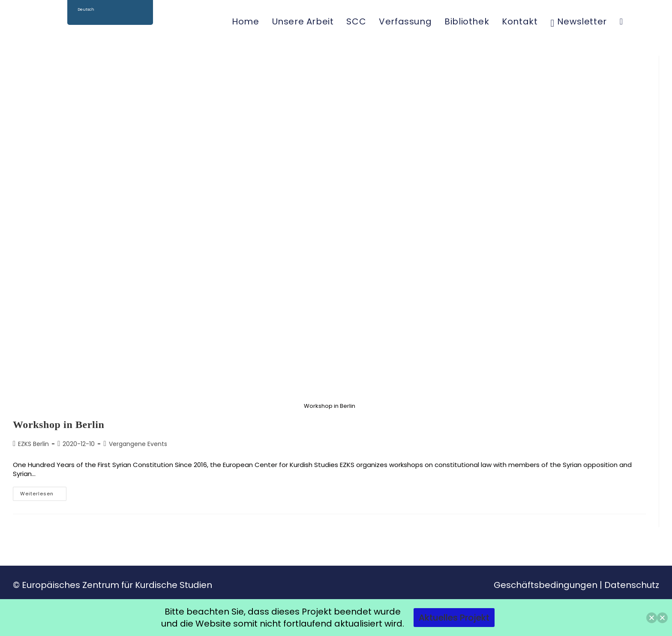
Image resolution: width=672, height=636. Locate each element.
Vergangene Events (138, 444)
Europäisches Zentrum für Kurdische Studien (117, 585)
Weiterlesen (43, 492)
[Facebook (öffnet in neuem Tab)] (637, 21)
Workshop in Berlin (59, 425)
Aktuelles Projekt (454, 618)
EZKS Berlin (33, 444)
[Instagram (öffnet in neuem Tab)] (647, 21)
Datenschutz (632, 585)
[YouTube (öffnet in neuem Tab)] (658, 21)
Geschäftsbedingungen (546, 585)
